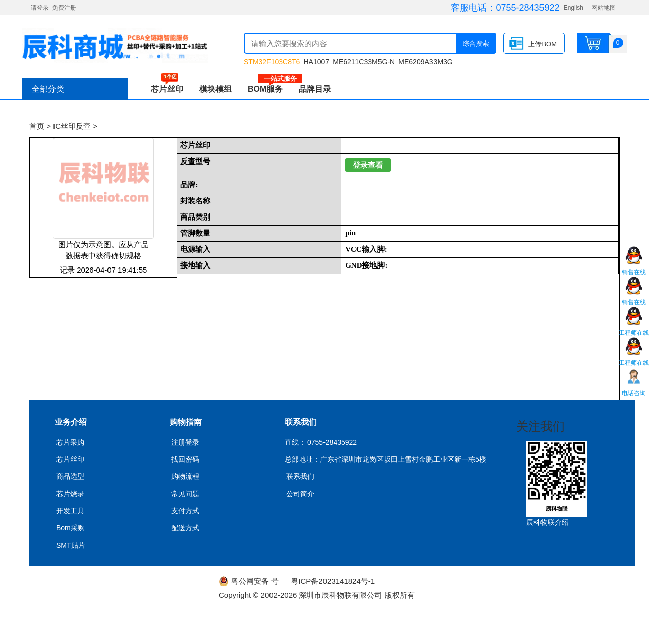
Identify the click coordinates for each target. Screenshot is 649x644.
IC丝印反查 (72, 126)
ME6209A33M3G (425, 62)
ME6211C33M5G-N (364, 62)
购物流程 (185, 476)
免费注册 (64, 8)
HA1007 (316, 62)
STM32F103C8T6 (272, 62)
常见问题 (185, 494)
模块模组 (215, 89)
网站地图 (604, 8)
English (574, 8)
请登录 (40, 8)
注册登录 (185, 442)
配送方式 (185, 528)
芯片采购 (70, 442)
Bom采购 (70, 528)
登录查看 (368, 165)
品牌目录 (315, 89)
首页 (37, 126)
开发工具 (70, 511)
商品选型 (70, 476)
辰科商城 (115, 45)
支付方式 (185, 511)
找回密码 (185, 459)
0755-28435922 (528, 8)
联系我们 (300, 476)
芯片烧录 (70, 494)
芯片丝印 (167, 89)
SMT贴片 (71, 545)
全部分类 (48, 89)
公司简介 (300, 494)
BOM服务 (269, 89)
